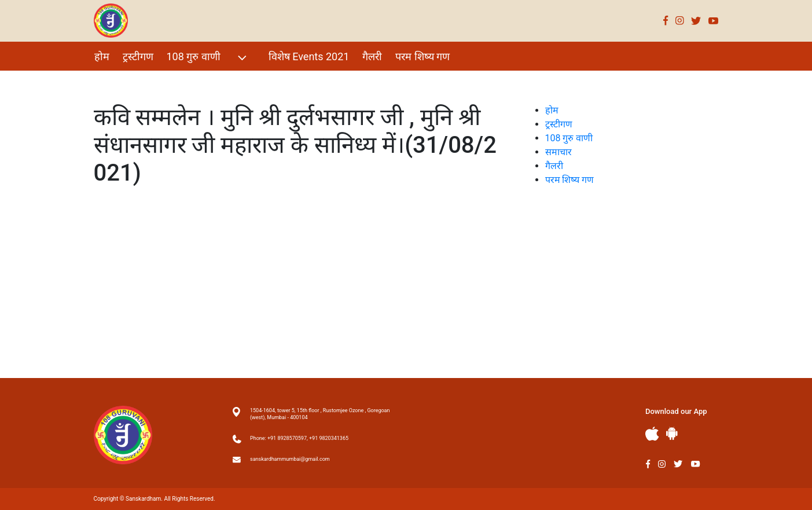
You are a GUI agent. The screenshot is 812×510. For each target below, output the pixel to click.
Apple (652, 434)
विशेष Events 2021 (309, 56)
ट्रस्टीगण (138, 56)
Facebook (666, 21)
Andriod (672, 433)
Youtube (714, 21)
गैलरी (372, 56)
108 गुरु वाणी (208, 58)
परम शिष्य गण (422, 56)
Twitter (696, 21)
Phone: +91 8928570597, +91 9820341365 (299, 438)
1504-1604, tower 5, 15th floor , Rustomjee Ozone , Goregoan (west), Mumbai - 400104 (320, 414)
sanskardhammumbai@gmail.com (290, 459)
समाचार (559, 152)
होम (102, 56)
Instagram (680, 21)
